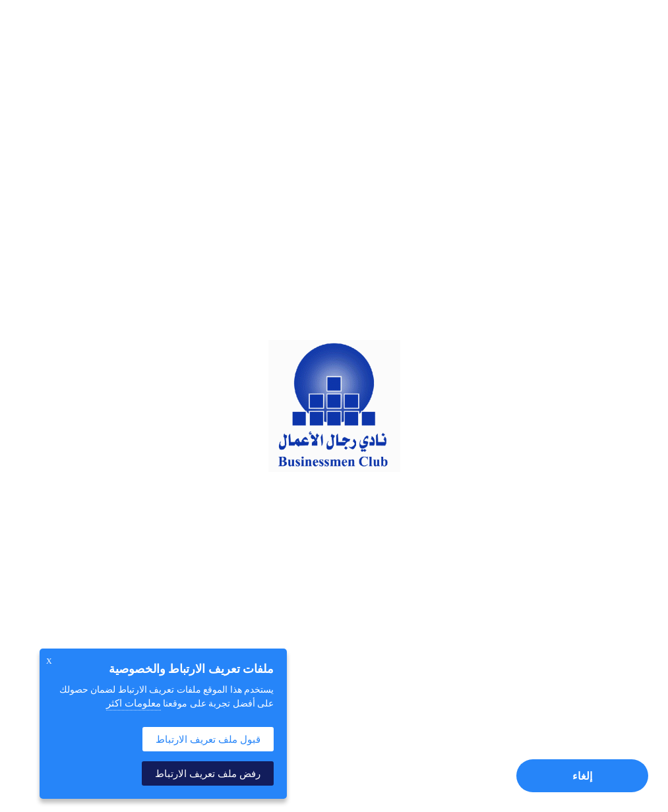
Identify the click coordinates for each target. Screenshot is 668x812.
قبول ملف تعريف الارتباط (208, 739)
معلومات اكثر (134, 703)
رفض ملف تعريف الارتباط (208, 773)
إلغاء (582, 776)
